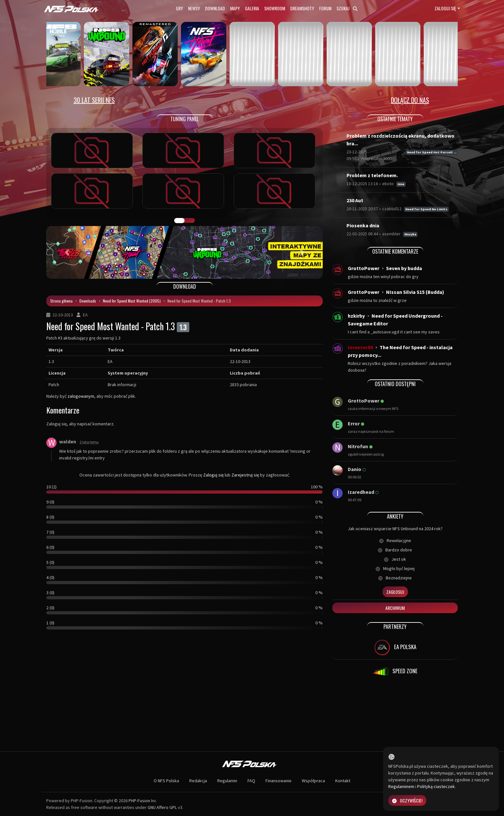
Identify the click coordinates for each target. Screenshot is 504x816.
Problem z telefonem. (372, 175)
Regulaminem (401, 786)
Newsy (194, 8)
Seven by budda (404, 268)
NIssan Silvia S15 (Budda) (415, 292)
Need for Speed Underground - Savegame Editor (395, 320)
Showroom (275, 8)
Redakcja (198, 781)
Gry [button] (179, 8)
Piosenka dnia (363, 225)
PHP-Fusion (139, 801)
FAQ (251, 781)
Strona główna (61, 301)
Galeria (252, 8)
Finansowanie (279, 781)
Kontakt (343, 781)
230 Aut (355, 200)
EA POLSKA (395, 648)
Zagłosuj (395, 592)
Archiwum (395, 608)
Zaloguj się (445, 8)
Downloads (88, 301)
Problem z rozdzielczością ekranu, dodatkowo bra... (401, 140)
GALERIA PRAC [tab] (179, 221)
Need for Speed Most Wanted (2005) (132, 301)
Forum (325, 8)
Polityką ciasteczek (436, 786)
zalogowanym (81, 396)
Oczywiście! (407, 800)
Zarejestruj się (245, 475)
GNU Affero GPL (162, 807)
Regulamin (227, 781)
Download (215, 8)
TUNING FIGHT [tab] (190, 221)
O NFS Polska (166, 781)
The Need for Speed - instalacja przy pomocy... (400, 351)
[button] (67, 252)
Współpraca (313, 781)
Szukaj (347, 8)
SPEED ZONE (395, 672)
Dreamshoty (302, 8)
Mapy (235, 8)
